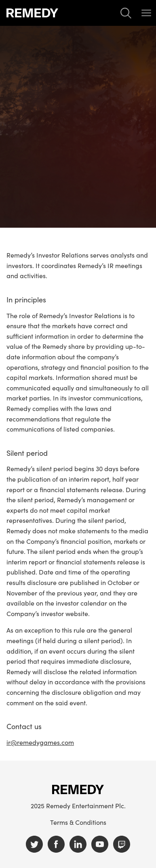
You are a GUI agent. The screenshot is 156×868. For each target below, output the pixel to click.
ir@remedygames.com (40, 742)
